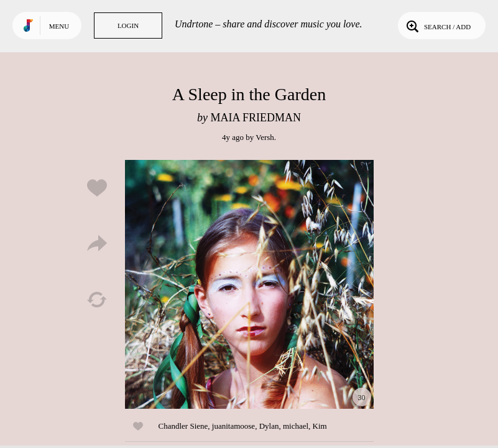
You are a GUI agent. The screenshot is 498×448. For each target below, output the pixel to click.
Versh (265, 137)
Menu (59, 26)
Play (249, 284)
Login (128, 26)
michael (296, 426)
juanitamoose (233, 426)
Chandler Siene (183, 426)
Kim (320, 426)
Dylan (269, 426)
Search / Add (437, 26)
